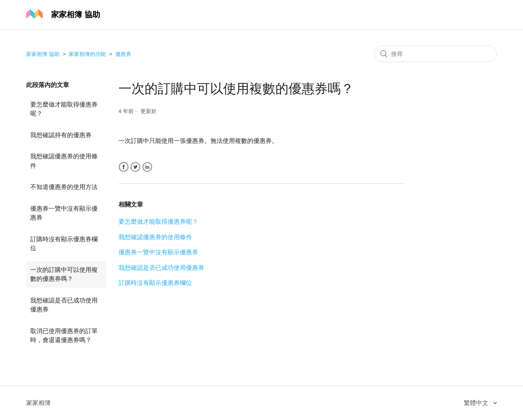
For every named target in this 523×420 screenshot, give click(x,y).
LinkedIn (147, 167)
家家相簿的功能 (87, 54)
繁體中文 (477, 403)
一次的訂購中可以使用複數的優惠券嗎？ (64, 274)
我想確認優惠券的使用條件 (64, 161)
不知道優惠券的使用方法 (64, 187)
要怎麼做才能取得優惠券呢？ (64, 109)
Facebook (124, 167)
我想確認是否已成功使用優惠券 (64, 305)
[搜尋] (436, 54)
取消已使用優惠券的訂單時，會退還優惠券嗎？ (64, 336)
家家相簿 (38, 403)
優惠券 (123, 54)
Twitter (135, 167)
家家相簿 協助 (43, 54)
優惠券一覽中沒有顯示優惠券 (64, 213)
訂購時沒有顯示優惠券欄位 (64, 244)
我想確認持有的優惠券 (61, 135)
